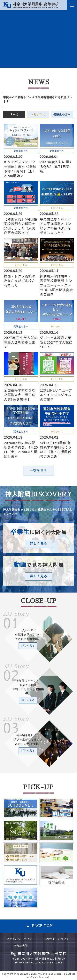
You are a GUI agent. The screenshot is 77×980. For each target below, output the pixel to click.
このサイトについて (56, 939)
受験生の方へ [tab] (62, 115)
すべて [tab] (14, 115)
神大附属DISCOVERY (39, 494)
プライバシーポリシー (21, 939)
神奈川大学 (21, 946)
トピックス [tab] (38, 115)
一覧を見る (38, 471)
